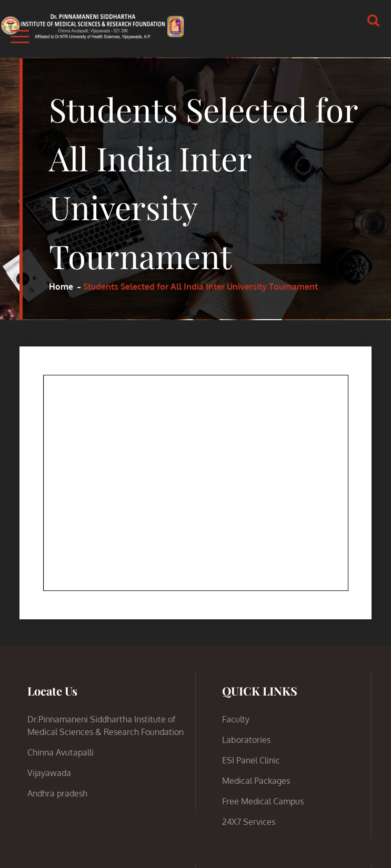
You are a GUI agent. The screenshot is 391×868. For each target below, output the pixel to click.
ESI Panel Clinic (251, 760)
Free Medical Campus (263, 801)
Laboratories (246, 740)
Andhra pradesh (57, 793)
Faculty (236, 719)
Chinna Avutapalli (61, 752)
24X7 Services (249, 822)
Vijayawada (49, 773)
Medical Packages (256, 781)
